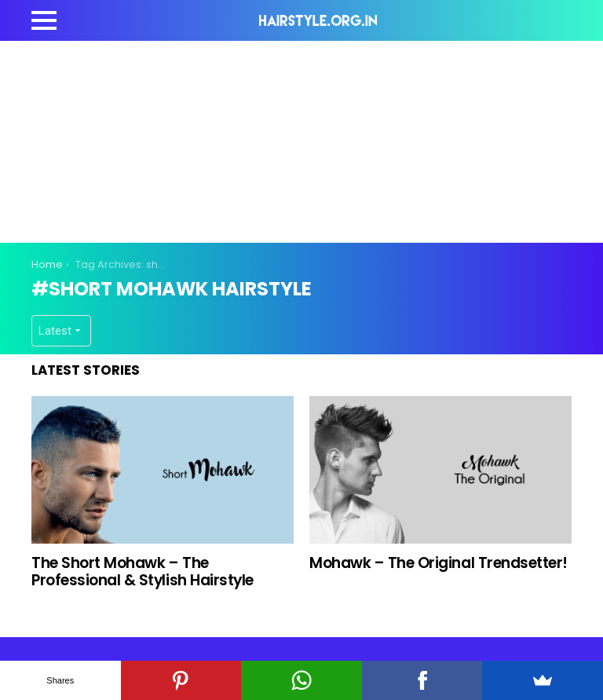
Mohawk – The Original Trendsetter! (439, 563)
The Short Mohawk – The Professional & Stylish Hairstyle (143, 571)
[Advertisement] (317, 139)
